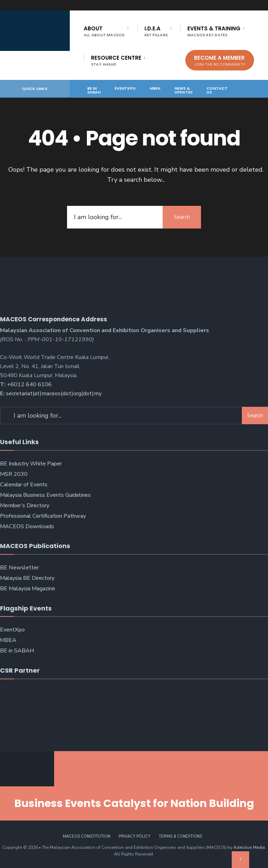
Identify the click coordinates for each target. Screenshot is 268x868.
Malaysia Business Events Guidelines (45, 495)
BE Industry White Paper (31, 464)
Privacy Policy (135, 836)
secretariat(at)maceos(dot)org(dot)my (54, 394)
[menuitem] (110, 30)
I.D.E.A (156, 31)
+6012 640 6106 (29, 384)
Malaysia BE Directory (27, 578)
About (104, 31)
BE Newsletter (19, 568)
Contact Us (217, 90)
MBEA (155, 88)
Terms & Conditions (180, 836)
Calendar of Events (24, 485)
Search (182, 217)
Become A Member (220, 61)
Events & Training (214, 31)
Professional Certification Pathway (43, 516)
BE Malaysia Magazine (28, 589)
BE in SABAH (94, 90)
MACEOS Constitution (87, 836)
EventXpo (125, 88)
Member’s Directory (25, 506)
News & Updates (184, 90)
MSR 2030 (14, 474)
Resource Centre (116, 61)
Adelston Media (249, 847)
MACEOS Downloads (27, 526)
